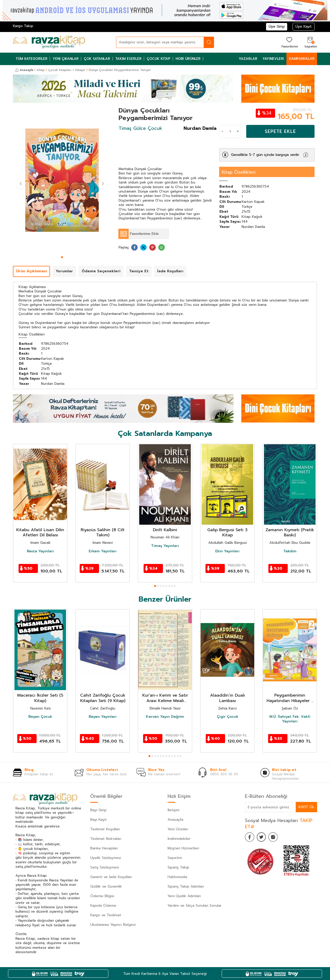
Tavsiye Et (139, 271)
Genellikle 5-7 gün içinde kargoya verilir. (265, 155)
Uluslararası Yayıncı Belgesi (113, 925)
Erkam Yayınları (103, 551)
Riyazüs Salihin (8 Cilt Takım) (103, 533)
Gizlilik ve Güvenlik (106, 886)
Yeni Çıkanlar (66, 59)
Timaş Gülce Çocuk (140, 128)
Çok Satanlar (97, 59)
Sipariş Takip (178, 867)
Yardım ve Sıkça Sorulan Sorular (195, 906)
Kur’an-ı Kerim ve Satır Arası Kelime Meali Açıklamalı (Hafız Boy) (165, 698)
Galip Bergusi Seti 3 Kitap (227, 533)
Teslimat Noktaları (106, 839)
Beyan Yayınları (103, 717)
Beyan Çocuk (40, 717)
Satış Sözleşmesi (105, 867)
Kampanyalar (302, 59)
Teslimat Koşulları (105, 829)
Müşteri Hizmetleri (183, 848)
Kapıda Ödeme (103, 906)
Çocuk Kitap (159, 59)
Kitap (41, 70)
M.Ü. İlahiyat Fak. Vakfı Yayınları (290, 719)
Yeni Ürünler (178, 829)
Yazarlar (248, 59)
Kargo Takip (23, 26)
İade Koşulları (170, 271)
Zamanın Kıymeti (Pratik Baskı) (290, 533)
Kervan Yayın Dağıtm (165, 717)
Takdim (290, 551)
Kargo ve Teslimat (106, 915)
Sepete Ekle (280, 131)
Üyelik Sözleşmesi (106, 858)
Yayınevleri (273, 59)
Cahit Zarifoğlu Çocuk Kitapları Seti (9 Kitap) (103, 698)
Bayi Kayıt (98, 820)
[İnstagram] (276, 838)
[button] (62, 257)
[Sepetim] (310, 42)
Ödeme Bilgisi (102, 896)
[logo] (49, 42)
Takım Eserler (128, 59)
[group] (62, 180)
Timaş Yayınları (165, 546)
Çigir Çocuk (228, 717)
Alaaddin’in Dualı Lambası (228, 698)
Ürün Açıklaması (31, 271)
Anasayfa (24, 70)
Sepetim (175, 858)
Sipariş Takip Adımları (186, 886)
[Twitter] (263, 838)
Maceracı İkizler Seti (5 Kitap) (40, 698)
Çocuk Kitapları (60, 70)
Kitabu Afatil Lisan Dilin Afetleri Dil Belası (40, 533)
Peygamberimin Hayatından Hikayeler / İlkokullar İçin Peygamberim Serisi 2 (290, 698)
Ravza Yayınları (40, 551)
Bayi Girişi (98, 810)
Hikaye (80, 70)
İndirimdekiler (179, 839)
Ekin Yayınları (227, 551)
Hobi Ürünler (188, 59)
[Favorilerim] (289, 42)
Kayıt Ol (306, 807)
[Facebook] (250, 838)
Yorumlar (64, 271)
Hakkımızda (177, 877)
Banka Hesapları (104, 848)
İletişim (174, 810)
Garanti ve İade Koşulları (111, 877)
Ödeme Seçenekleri (101, 271)
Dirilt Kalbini (165, 530)
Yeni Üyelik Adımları (184, 896)
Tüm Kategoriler (31, 59)
